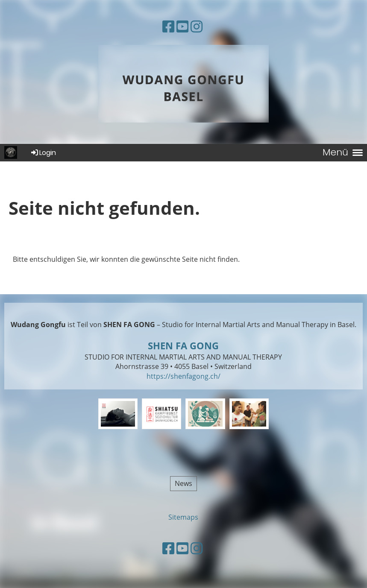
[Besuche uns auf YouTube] (182, 26)
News (183, 483)
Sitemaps (183, 517)
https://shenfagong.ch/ (183, 376)
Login (43, 153)
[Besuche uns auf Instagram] (197, 26)
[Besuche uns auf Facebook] (168, 26)
